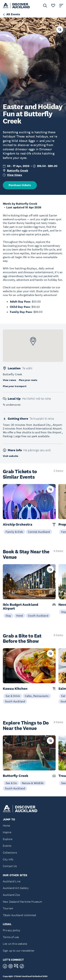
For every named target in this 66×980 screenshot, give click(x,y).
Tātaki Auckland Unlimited (19, 915)
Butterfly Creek (18, 171)
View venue (9, 380)
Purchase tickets (20, 185)
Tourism (8, 908)
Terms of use (11, 937)
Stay (8, 616)
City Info (8, 859)
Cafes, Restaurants (37, 696)
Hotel (20, 616)
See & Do (11, 783)
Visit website (11, 456)
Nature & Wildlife (33, 783)
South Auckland (38, 616)
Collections (10, 853)
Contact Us (10, 866)
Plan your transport (15, 386)
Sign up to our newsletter (19, 951)
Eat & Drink (13, 696)
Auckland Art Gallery (16, 888)
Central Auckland (39, 532)
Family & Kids (14, 532)
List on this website (15, 944)
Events (7, 846)
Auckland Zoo (11, 895)
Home (7, 826)
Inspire (7, 832)
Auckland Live (12, 881)
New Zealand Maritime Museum (22, 902)
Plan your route (28, 380)
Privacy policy (12, 930)
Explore (8, 839)
